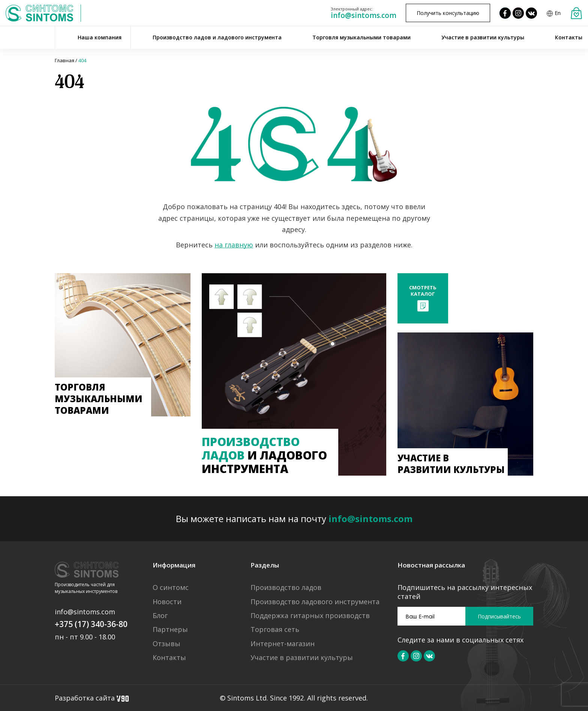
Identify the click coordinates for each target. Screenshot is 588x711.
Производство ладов (286, 588)
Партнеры (170, 629)
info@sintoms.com (364, 16)
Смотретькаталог (423, 291)
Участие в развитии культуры (483, 37)
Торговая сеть (275, 629)
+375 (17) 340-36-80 (91, 624)
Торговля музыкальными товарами (361, 37)
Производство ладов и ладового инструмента (217, 37)
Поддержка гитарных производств (310, 616)
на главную (234, 245)
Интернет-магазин (283, 644)
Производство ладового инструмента (315, 602)
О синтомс (171, 588)
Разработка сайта (92, 698)
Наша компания (100, 37)
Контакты (569, 37)
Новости (167, 602)
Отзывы (166, 644)
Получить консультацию (448, 13)
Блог (160, 616)
